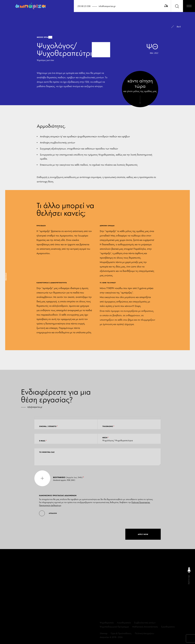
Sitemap (104, 633)
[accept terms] (20, 629)
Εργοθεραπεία (168, 627)
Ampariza (104, 637)
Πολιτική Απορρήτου (145, 633)
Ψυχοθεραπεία (107, 623)
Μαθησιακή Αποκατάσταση (145, 627)
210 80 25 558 (84, 6)
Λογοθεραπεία (124, 623)
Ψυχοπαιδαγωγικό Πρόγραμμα (114, 627)
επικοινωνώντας (23, 616)
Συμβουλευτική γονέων (145, 623)
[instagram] (101, 583)
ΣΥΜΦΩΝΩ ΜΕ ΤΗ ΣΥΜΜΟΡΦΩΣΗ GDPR (35, 629)
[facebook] (106, 583)
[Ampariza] (31, 6)
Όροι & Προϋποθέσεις (121, 633)
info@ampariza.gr (107, 6)
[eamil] (46, 595)
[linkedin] (112, 583)
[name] (46, 584)
